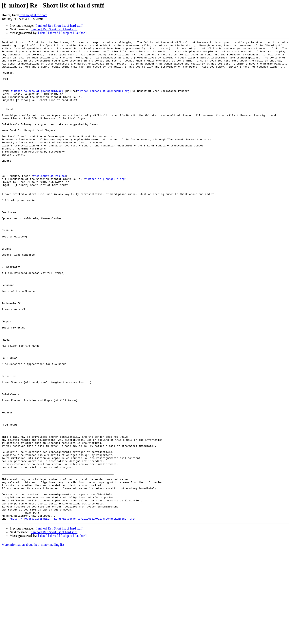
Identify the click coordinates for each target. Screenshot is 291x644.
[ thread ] (54, 33)
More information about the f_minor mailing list (33, 640)
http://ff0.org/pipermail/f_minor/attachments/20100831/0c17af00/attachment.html (73, 614)
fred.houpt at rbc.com (33, 15)
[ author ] (81, 33)
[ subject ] (67, 33)
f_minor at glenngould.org (105, 207)
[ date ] (43, 33)
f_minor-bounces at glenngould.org (37, 101)
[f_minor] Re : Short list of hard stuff (59, 26)
